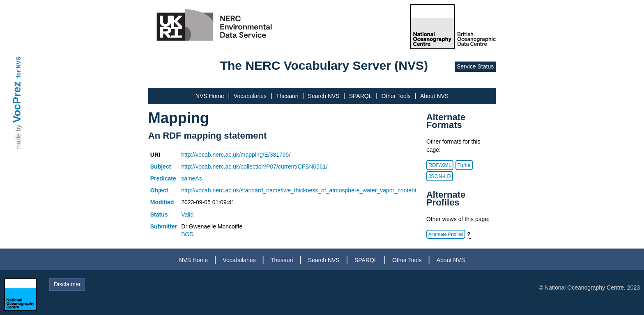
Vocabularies (250, 96)
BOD (187, 234)
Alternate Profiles (446, 234)
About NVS (434, 96)
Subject (161, 167)
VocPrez (17, 102)
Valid (187, 215)
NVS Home (210, 96)
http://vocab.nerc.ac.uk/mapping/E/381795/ (236, 155)
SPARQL (361, 96)
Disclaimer (67, 284)
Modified (162, 202)
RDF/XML (440, 165)
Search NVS (324, 96)
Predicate (163, 178)
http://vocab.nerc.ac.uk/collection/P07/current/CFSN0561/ (254, 167)
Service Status (475, 66)
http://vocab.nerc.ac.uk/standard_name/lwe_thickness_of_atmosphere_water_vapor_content (299, 190)
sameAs (192, 178)
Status (159, 215)
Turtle (464, 165)
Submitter (164, 226)
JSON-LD (440, 176)
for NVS (18, 67)
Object (159, 190)
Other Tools (396, 96)
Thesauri (287, 96)
